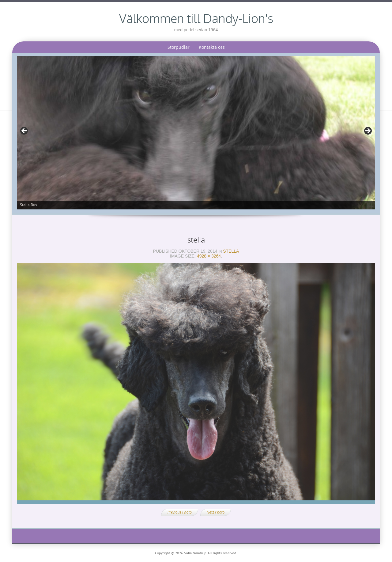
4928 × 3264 (209, 256)
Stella (231, 251)
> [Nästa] (367, 131)
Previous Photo (180, 512)
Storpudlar (179, 47)
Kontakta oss (212, 47)
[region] (196, 133)
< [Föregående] (24, 131)
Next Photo (216, 512)
